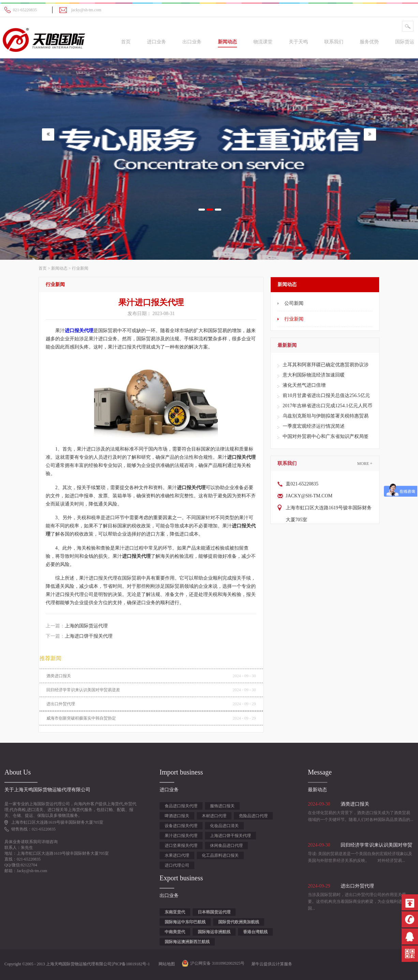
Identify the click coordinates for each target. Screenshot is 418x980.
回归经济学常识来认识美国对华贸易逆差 (83, 690)
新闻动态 (59, 268)
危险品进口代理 (253, 816)
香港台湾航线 (255, 932)
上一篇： (77, 626)
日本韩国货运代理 (214, 912)
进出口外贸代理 (61, 704)
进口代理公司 (177, 865)
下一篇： (79, 636)
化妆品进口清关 (224, 826)
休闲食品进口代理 (226, 846)
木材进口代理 (214, 816)
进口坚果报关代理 (181, 846)
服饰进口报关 (222, 806)
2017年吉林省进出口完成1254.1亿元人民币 (327, 406)
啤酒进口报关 (177, 816)
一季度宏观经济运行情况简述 (314, 426)
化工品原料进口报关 (220, 855)
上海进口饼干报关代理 (230, 836)
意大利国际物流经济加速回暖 (314, 375)
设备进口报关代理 (181, 826)
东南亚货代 (175, 912)
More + (365, 464)
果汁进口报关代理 (181, 836)
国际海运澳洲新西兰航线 (187, 942)
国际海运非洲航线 (214, 932)
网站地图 (166, 964)
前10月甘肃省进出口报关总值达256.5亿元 (326, 395)
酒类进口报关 (59, 676)
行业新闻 (80, 268)
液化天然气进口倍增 (304, 385)
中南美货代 (175, 932)
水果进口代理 (177, 855)
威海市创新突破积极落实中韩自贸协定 (81, 718)
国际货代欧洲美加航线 (239, 922)
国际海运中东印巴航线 (185, 922)
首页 (126, 42)
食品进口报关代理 (181, 806)
